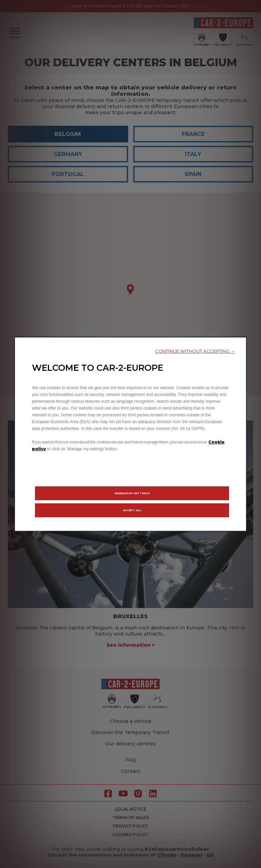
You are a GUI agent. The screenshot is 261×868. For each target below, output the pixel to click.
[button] (195, 351)
